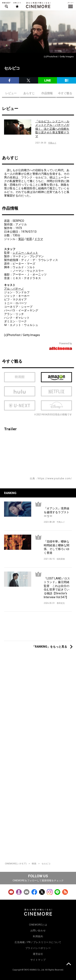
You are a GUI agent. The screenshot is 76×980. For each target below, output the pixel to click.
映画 (34, 864)
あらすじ (29, 93)
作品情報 (47, 93)
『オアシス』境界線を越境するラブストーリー (57, 512)
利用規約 (38, 936)
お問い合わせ (38, 931)
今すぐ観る (65, 93)
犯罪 (29, 239)
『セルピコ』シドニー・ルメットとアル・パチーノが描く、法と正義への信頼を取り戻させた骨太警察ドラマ (52, 129)
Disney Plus (57, 405)
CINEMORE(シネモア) (16, 864)
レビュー (11, 93)
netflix (57, 391)
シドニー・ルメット (25, 253)
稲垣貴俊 (61, 559)
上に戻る (69, 964)
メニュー (71, 5)
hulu (20, 391)
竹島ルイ (52, 143)
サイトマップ (38, 960)
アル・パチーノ (14, 289)
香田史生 (61, 603)
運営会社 (38, 954)
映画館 (20, 377)
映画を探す (6, 5)
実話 (21, 239)
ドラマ (39, 239)
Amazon (57, 377)
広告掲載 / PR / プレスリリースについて (38, 942)
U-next (20, 405)
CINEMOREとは (38, 925)
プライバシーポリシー (38, 948)
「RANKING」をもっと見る (50, 647)
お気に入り (17, 5)
